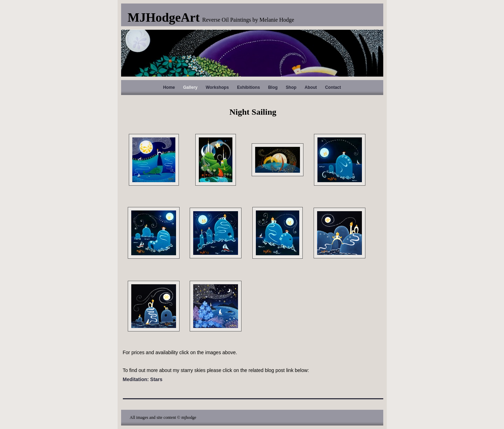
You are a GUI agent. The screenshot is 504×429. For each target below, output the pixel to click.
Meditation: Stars (143, 379)
